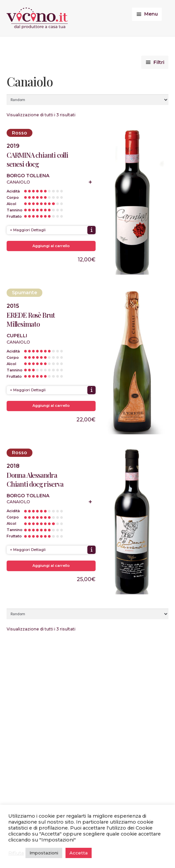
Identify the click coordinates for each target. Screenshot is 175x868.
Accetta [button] (79, 853)
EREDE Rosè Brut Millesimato (31, 319)
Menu (151, 14)
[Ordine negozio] (87, 100)
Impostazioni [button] (44, 853)
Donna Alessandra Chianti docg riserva (35, 479)
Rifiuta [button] (16, 853)
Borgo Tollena (28, 176)
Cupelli (17, 336)
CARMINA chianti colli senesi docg (37, 159)
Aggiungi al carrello (51, 246)
